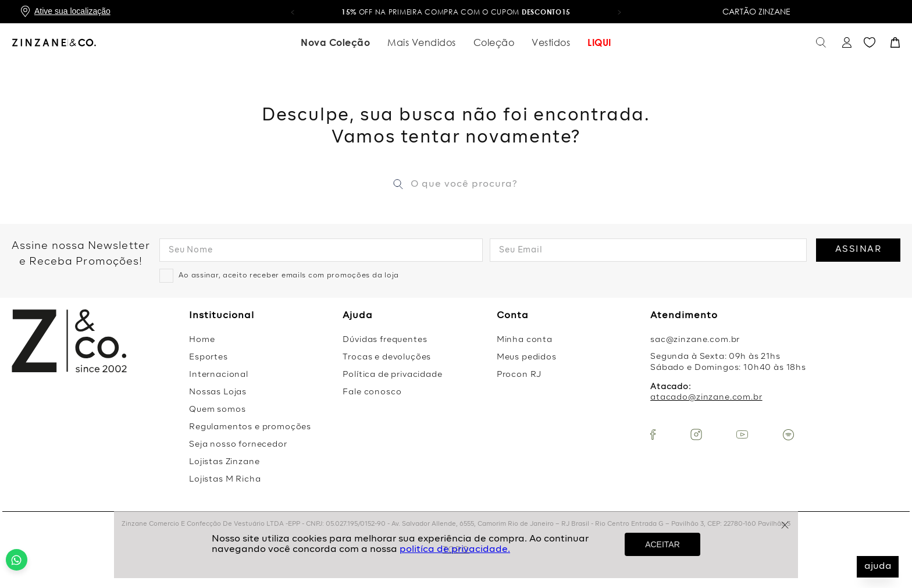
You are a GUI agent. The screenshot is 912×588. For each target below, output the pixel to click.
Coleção (494, 42)
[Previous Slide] (15, 208)
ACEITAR (662, 544)
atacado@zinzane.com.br (706, 397)
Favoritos (870, 43)
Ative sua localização (72, 11)
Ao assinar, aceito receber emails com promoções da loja (289, 276)
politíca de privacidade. (455, 550)
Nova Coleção (335, 42)
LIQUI (599, 42)
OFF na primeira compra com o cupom (456, 12)
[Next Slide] (897, 208)
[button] (293, 12)
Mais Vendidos (422, 42)
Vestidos (551, 42)
